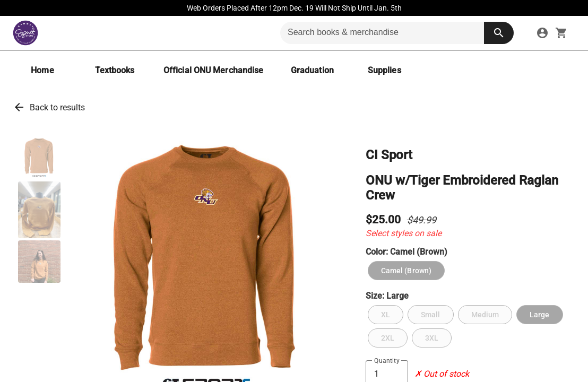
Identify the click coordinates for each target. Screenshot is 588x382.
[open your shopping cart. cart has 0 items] (561, 33)
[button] (39, 158)
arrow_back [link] (19, 107)
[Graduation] (312, 70)
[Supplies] (384, 70)
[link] (542, 33)
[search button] (499, 33)
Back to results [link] (57, 107)
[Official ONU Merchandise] (213, 70)
